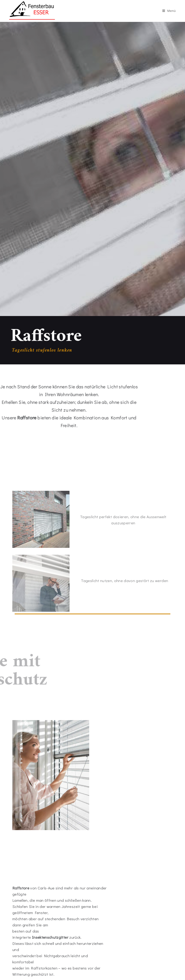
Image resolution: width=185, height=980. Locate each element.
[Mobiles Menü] (169, 11)
